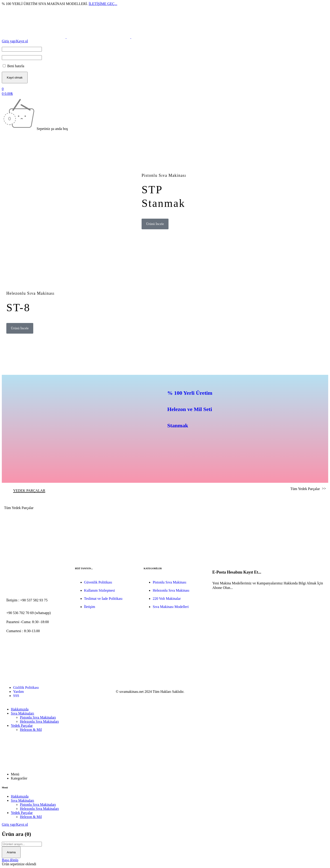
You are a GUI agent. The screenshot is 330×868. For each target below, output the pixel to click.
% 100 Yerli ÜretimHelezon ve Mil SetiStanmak (190, 409)
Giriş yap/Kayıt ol (15, 41)
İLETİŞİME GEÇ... (103, 4)
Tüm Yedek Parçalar (306, 489)
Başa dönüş (10, 860)
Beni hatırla (13, 66)
